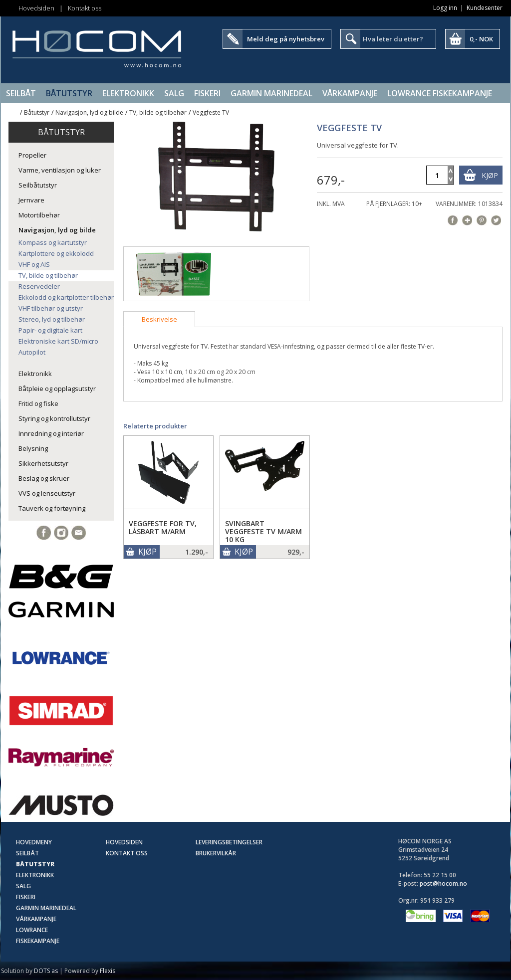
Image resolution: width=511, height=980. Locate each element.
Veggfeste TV (211, 112)
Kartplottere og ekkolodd (56, 253)
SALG (174, 93)
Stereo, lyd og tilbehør (52, 319)
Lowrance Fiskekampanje (440, 93)
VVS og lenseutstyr (47, 493)
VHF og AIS (34, 264)
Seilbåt (21, 93)
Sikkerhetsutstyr (43, 463)
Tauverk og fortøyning (52, 508)
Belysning (33, 448)
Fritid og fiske (38, 403)
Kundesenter (485, 8)
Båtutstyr (69, 93)
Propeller (32, 155)
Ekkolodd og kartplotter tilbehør (66, 297)
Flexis (108, 971)
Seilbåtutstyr (38, 185)
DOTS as (46, 971)
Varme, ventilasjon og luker (60, 170)
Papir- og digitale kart (50, 330)
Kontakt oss (85, 8)
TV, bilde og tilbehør (158, 112)
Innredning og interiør (51, 433)
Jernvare (31, 200)
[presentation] (159, 319)
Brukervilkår (216, 853)
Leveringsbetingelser (229, 842)
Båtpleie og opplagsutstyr (57, 389)
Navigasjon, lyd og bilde (89, 112)
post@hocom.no (443, 883)
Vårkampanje (350, 93)
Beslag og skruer (44, 478)
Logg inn (445, 8)
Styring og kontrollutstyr (54, 418)
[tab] (159, 319)
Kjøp (490, 175)
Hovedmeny (34, 842)
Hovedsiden (36, 8)
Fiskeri (207, 93)
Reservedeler (39, 286)
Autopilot (32, 352)
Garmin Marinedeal (271, 93)
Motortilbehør (39, 215)
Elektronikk (128, 93)
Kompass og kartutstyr (53, 242)
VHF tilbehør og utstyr (51, 308)
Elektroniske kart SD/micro (58, 341)
